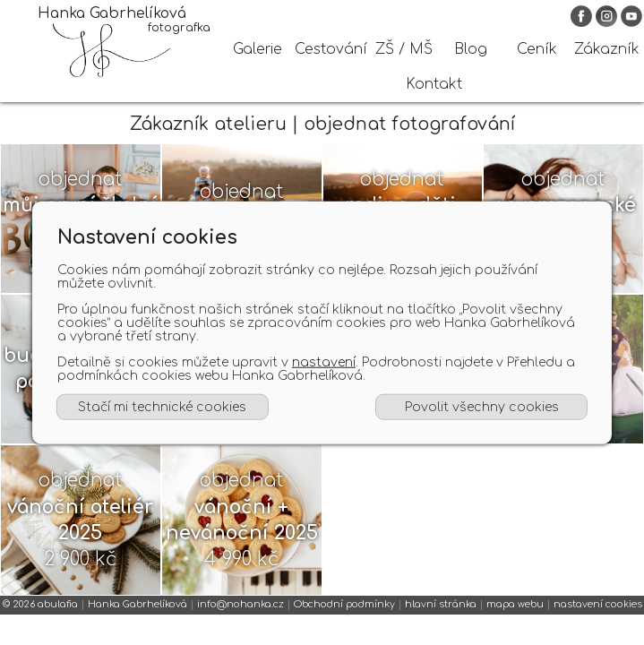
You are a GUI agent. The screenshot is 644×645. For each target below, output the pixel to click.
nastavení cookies (598, 619)
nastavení (324, 362)
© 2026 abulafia (40, 619)
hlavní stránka (441, 619)
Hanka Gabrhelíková (137, 619)
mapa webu (515, 619)
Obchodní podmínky (344, 619)
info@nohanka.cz (240, 619)
